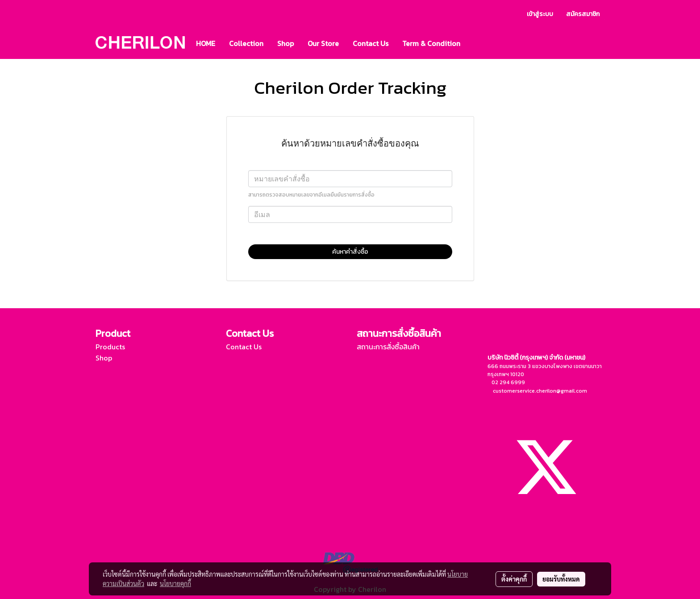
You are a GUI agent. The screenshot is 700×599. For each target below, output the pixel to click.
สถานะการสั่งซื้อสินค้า (388, 347)
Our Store (323, 43)
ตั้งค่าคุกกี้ (514, 579)
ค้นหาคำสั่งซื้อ (350, 252)
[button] (475, 43)
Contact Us (371, 43)
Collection (246, 43)
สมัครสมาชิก (583, 14)
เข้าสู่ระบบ (540, 14)
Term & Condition (431, 43)
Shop (285, 43)
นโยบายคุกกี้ (175, 583)
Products (110, 347)
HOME (206, 43)
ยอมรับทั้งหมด (561, 579)
